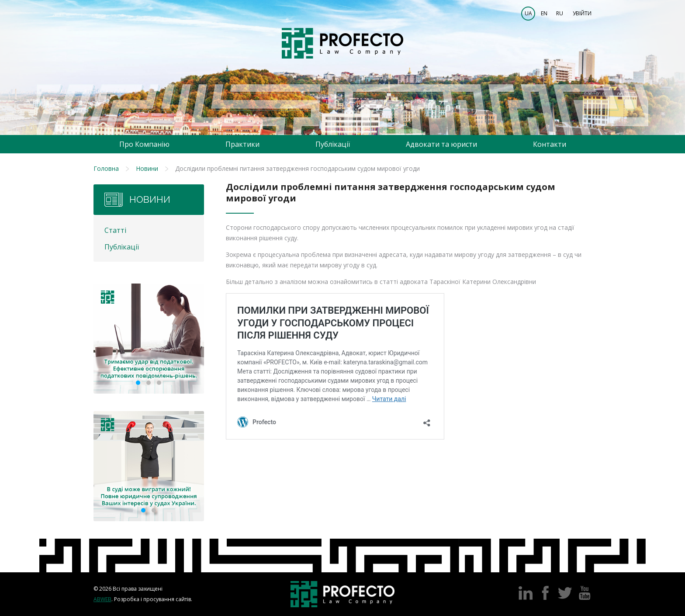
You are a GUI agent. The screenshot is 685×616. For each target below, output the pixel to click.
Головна (106, 168)
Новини (147, 168)
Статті (115, 230)
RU (560, 13)
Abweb (102, 599)
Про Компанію (144, 144)
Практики (242, 144)
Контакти (550, 144)
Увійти (582, 13)
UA (528, 13)
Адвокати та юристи (441, 144)
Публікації (333, 144)
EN (544, 13)
